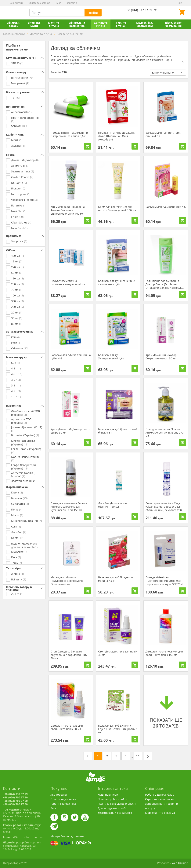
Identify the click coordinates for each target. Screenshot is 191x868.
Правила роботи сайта (113, 799)
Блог (58, 3)
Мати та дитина (54, 24)
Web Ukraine (180, 863)
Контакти (72, 3)
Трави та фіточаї (120, 24)
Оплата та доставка (39, 3)
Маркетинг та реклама (160, 813)
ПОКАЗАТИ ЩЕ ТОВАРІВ (166, 711)
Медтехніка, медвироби (145, 24)
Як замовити (59, 795)
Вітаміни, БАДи (34, 24)
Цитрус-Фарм (12, 13)
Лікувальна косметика (77, 24)
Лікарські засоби (14, 24)
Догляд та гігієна (101, 24)
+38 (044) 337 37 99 (139, 10)
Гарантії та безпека (63, 804)
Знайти (93, 13)
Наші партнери (108, 795)
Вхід (180, 3)
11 (138, 756)
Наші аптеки (16, 3)
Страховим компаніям (160, 799)
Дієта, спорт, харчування (174, 24)
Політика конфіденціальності (117, 804)
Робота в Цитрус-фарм (160, 795)
